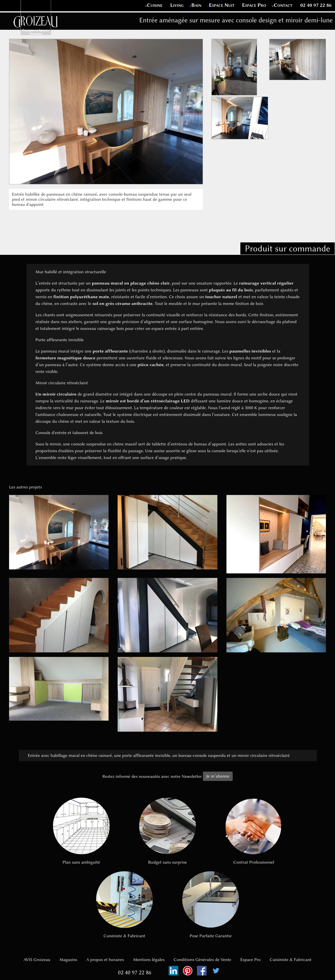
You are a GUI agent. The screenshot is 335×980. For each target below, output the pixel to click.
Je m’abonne (218, 776)
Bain (196, 5)
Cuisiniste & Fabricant (124, 905)
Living (177, 5)
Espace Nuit (222, 5)
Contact (283, 5)
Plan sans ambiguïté (81, 831)
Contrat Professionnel (254, 831)
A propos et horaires (105, 960)
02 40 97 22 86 (316, 5)
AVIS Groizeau (37, 960)
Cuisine (155, 5)
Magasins (68, 960)
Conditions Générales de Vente (203, 960)
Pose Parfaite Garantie (211, 905)
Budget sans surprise (167, 831)
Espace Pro (254, 5)
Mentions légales (149, 960)
